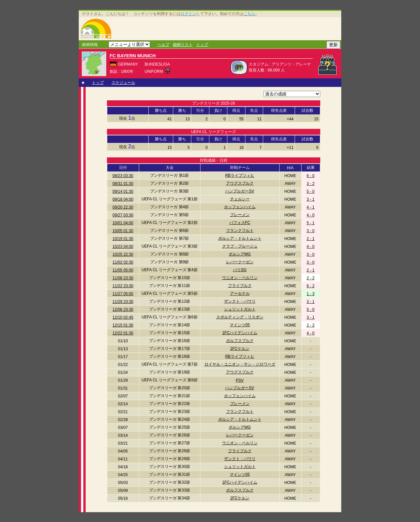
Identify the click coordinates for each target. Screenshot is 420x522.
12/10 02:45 (123, 317)
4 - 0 (310, 215)
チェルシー (240, 199)
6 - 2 (310, 286)
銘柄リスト (183, 45)
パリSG (240, 270)
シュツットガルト (240, 309)
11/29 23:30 (123, 302)
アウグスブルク (240, 183)
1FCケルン (240, 349)
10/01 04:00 (123, 223)
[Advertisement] (227, 29)
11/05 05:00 (123, 270)
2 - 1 (310, 239)
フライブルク (240, 286)
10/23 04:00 (123, 247)
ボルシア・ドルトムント (240, 238)
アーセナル (240, 293)
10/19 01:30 (123, 239)
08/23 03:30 (123, 176)
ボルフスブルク (240, 341)
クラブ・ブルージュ (240, 246)
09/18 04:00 (123, 199)
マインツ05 (240, 325)
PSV (240, 380)
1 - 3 (310, 294)
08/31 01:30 (123, 184)
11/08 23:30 (123, 278)
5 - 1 (310, 223)
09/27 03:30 (123, 215)
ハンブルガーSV (240, 191)
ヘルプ (163, 45)
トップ (202, 45)
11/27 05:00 (123, 294)
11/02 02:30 (123, 262)
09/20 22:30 (123, 207)
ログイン (188, 14)
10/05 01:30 (123, 231)
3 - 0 (310, 231)
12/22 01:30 (123, 333)
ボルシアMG (240, 254)
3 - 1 (310, 199)
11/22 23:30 (123, 286)
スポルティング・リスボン (240, 317)
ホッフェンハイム (240, 207)
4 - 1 (310, 207)
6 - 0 (310, 176)
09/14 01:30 (123, 191)
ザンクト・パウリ (240, 301)
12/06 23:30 (123, 310)
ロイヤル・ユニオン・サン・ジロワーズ (240, 364)
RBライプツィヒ (240, 175)
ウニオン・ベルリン (240, 278)
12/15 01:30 (123, 325)
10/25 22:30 (123, 254)
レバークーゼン (240, 262)
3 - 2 (310, 184)
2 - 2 (310, 278)
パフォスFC (240, 223)
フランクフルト (240, 231)
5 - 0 (310, 191)
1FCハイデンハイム (240, 333)
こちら (249, 14)
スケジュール (123, 83)
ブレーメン (240, 215)
